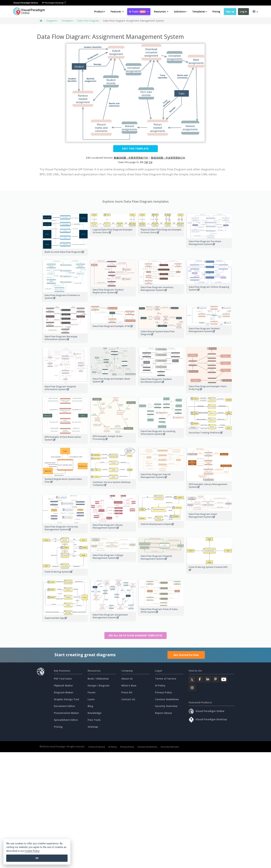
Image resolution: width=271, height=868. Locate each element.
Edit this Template (135, 149)
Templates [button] (200, 11)
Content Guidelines (167, 699)
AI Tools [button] (139, 11)
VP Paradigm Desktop (54, 3)
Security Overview (166, 706)
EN (142, 162)
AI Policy (160, 685)
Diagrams (52, 21)
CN (151, 162)
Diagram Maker (64, 692)
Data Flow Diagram (88, 21)
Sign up (230, 11)
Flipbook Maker (63, 685)
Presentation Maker (66, 713)
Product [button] (100, 11)
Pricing (216, 11)
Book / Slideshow (98, 679)
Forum (92, 692)
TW (146, 162)
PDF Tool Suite (63, 679)
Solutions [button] (180, 11)
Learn (91, 699)
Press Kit (127, 692)
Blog (90, 706)
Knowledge (95, 713)
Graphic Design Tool (66, 699)
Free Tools (94, 720)
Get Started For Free (186, 655)
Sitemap (93, 727)
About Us (127, 679)
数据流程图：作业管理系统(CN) (168, 158)
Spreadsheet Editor (66, 720)
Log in (243, 11)
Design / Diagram (99, 685)
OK (37, 858)
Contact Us (128, 699)
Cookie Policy (32, 851)
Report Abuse (163, 713)
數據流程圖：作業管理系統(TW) (131, 158)
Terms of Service (166, 679)
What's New (129, 685)
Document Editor (64, 706)
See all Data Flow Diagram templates (136, 635)
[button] (117, 12)
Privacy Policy (163, 692)
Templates (67, 21)
